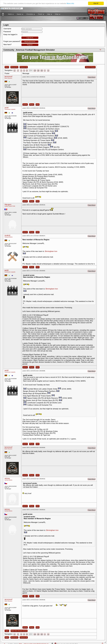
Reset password (30, 42)
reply (7, 631)
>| (48, 70)
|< (15, 70)
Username (7, 29)
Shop (57, 15)
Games (19, 15)
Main (7, 67)
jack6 (7, 108)
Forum (40, 15)
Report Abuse (92, 77)
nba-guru (8, 204)
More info (70, 3)
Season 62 (24, 67)
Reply (32, 104)
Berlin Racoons (8, 78)
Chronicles (30, 15)
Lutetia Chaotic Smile (10, 206)
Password (7, 32)
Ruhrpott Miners (9, 237)
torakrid (7, 235)
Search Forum (90, 67)
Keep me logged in (10, 35)
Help (48, 15)
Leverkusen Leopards (10, 109)
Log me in (30, 38)
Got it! (96, 3)
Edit (38, 104)
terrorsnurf (8, 76)
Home (10, 15)
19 (38, 70)
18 (35, 70)
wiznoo (7, 478)
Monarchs (14, 67)
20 (42, 70)
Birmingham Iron (51, 251)
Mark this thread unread (19, 631)
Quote (25, 104)
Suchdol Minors (8, 480)
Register (30, 45)
